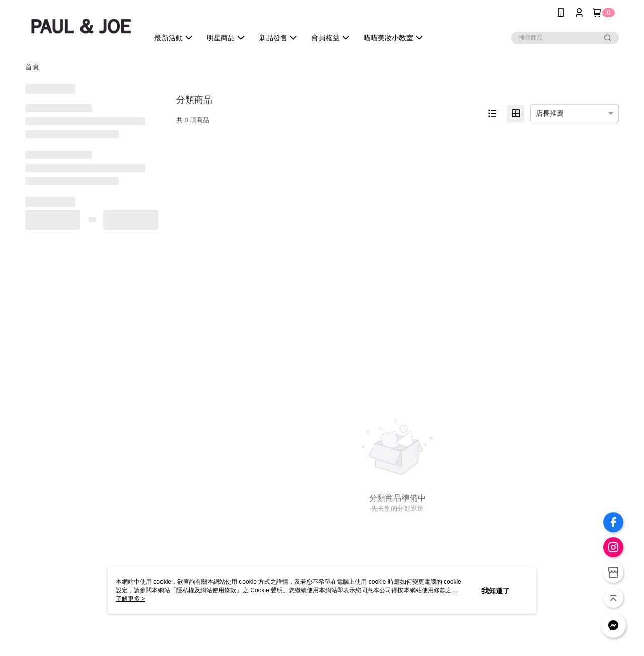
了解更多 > (130, 599)
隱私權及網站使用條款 (206, 590)
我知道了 (496, 591)
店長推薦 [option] (550, 113)
